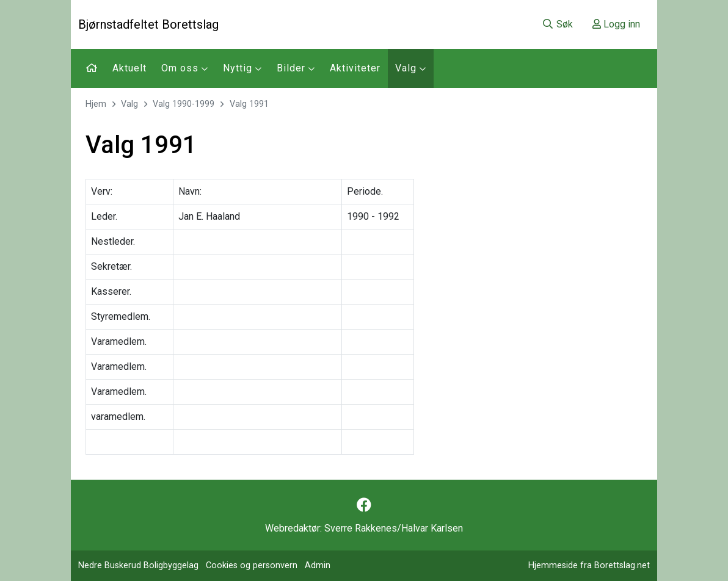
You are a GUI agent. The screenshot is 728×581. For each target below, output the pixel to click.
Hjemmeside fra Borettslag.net (589, 565)
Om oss (185, 68)
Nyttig (242, 68)
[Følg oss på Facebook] (364, 505)
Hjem (96, 104)
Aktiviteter (355, 68)
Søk (557, 24)
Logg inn (616, 24)
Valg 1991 (249, 104)
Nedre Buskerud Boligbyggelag (138, 565)
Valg (411, 68)
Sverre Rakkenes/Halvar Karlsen (394, 528)
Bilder (296, 68)
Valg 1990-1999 (184, 104)
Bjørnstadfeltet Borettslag (148, 24)
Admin (318, 565)
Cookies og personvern (252, 565)
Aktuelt (129, 68)
